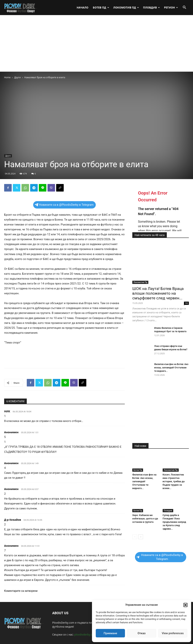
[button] (185, 605)
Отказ (142, 633)
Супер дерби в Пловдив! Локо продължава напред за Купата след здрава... (174, 522)
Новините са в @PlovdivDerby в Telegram (64, 205)
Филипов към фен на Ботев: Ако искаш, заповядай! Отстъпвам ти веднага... (171, 368)
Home (7, 77)
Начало (83, 7)
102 (186, 303)
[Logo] (21, 8)
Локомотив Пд (126, 7)
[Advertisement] (96, 43)
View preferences (173, 633)
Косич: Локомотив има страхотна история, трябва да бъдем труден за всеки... (174, 481)
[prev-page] (135, 537)
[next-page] (141, 537)
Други (17, 77)
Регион (171, 7)
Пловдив (151, 7)
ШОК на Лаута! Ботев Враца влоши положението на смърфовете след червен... (158, 293)
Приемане (110, 633)
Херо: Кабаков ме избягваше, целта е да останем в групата (145, 519)
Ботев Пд (101, 7)
